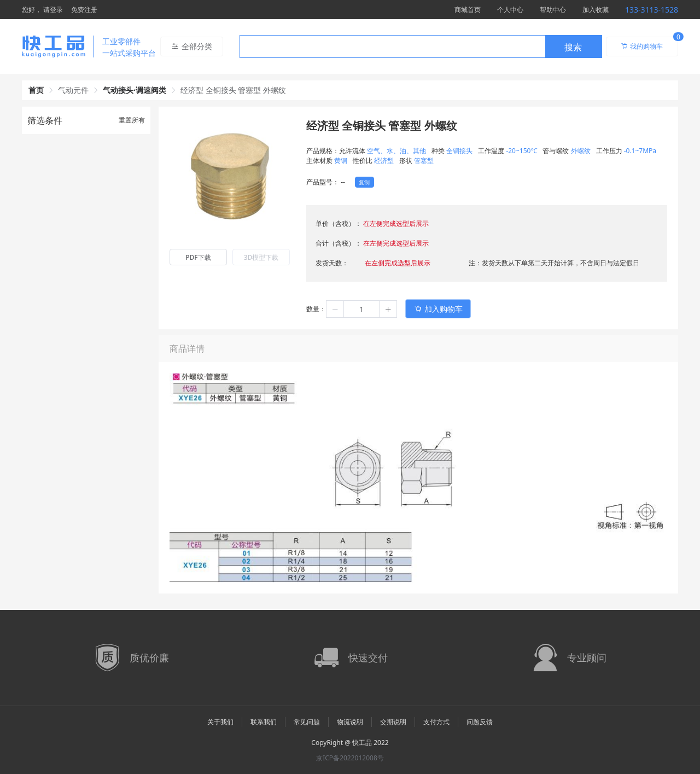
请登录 (53, 10)
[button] (335, 309)
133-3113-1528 (652, 10)
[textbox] (393, 47)
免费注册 (84, 10)
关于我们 (220, 722)
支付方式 (436, 722)
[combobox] (421, 46)
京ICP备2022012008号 (350, 758)
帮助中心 (553, 10)
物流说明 (350, 722)
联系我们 (264, 722)
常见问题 (307, 722)
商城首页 (468, 10)
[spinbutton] (361, 309)
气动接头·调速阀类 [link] (135, 90)
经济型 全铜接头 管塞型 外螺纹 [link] (233, 90)
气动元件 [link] (73, 90)
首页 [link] (36, 90)
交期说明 (393, 722)
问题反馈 (480, 722)
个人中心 (510, 10)
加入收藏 (596, 10)
